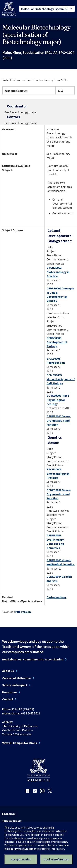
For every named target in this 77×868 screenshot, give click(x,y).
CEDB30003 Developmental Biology (57, 342)
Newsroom (10, 692)
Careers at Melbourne (17, 678)
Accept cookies (21, 859)
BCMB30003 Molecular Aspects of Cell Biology (61, 379)
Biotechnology (56, 597)
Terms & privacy (12, 821)
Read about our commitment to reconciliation (33, 659)
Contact (8, 699)
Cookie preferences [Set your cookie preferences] (56, 859)
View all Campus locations (20, 743)
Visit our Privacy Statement (21, 849)
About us (8, 671)
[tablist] (47, 9)
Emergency (9, 814)
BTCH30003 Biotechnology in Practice (58, 272)
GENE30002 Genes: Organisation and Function (59, 420)
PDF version (23, 612)
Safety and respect (15, 685)
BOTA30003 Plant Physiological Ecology (58, 400)
